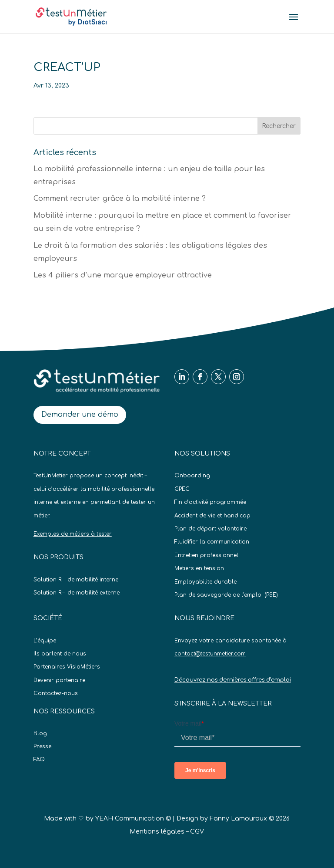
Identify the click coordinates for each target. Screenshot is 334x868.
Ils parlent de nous (60, 654)
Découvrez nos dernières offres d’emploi (233, 680)
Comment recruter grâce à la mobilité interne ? (120, 199)
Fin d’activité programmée (210, 502)
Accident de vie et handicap (212, 516)
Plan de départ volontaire (210, 529)
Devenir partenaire (59, 680)
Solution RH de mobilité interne (76, 580)
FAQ (39, 760)
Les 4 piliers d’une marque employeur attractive (123, 275)
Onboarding (192, 476)
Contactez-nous (56, 693)
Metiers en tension (199, 568)
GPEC (182, 489)
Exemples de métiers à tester (73, 534)
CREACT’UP (67, 67)
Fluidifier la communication (212, 542)
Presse (42, 746)
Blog (40, 733)
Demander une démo (80, 415)
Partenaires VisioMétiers (67, 667)
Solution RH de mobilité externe (77, 593)
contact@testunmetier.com (210, 654)
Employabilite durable (205, 582)
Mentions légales (157, 832)
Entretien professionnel (206, 555)
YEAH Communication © (133, 819)
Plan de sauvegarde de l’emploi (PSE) (226, 595)
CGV (197, 832)
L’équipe (45, 641)
